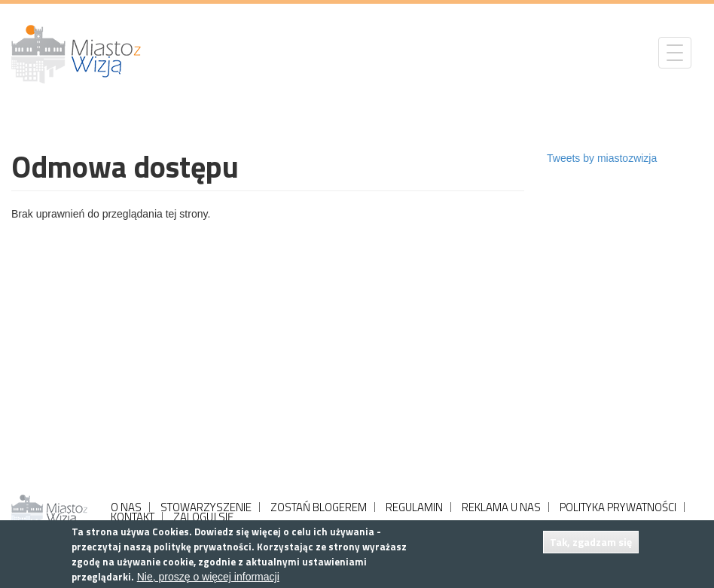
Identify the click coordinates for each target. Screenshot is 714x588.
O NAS (126, 507)
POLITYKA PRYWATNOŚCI (618, 507)
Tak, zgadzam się (591, 542)
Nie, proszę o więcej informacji (208, 577)
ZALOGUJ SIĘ (203, 517)
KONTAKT (133, 517)
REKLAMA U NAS (501, 507)
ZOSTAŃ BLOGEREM (319, 507)
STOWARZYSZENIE (206, 507)
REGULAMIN (414, 507)
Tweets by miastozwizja (602, 158)
